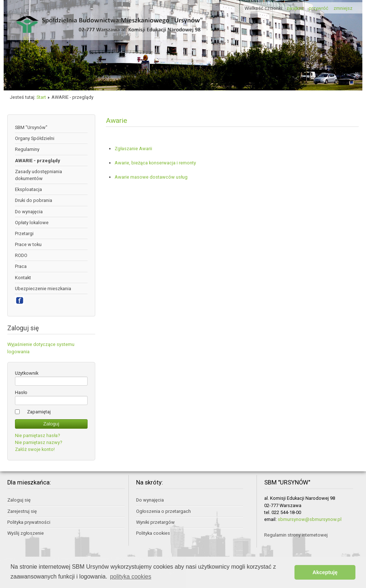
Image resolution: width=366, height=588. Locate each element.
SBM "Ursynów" (31, 127)
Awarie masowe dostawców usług (151, 177)
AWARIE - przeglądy (37, 161)
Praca (21, 266)
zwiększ (295, 8)
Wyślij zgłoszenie (26, 533)
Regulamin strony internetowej (296, 535)
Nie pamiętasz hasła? (37, 435)
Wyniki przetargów (155, 522)
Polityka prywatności (29, 522)
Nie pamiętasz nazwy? (38, 442)
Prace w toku (28, 244)
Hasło (21, 392)
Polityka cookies (153, 533)
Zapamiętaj (39, 412)
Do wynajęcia (29, 212)
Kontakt (23, 278)
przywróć (319, 8)
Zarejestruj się (22, 511)
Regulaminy (27, 149)
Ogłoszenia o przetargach (163, 511)
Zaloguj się (19, 500)
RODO (21, 255)
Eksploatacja (28, 189)
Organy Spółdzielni (35, 138)
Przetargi (24, 233)
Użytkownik (27, 373)
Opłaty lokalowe (32, 223)
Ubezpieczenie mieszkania (43, 289)
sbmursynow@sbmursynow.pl (310, 519)
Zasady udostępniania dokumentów (38, 175)
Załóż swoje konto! (35, 449)
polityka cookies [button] (130, 577)
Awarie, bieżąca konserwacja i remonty (155, 163)
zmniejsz (343, 8)
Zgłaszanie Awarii (133, 149)
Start (41, 97)
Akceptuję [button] (325, 572)
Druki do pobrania (34, 200)
